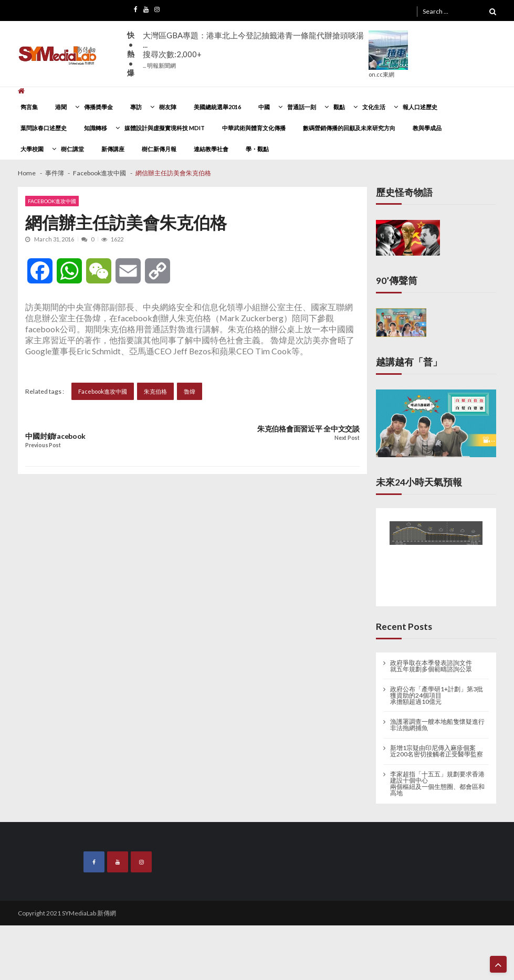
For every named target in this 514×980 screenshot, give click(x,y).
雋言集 (29, 107)
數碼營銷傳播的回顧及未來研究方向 (349, 128)
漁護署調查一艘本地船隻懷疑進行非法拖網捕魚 (437, 725)
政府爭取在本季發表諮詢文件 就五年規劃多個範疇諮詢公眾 (431, 666)
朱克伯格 (155, 391)
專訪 (136, 107)
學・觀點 (257, 149)
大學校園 (32, 149)
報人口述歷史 (420, 107)
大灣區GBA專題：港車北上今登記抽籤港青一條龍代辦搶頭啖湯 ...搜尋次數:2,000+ (253, 50)
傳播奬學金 (98, 107)
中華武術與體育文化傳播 (254, 128)
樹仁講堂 (72, 149)
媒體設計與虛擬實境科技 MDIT (165, 128)
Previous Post (43, 445)
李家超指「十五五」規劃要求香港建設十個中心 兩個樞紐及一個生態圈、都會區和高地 (437, 784)
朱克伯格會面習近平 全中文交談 (308, 429)
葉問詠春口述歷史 (44, 128)
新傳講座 (113, 149)
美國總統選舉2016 (217, 107)
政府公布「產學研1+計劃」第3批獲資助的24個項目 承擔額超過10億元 (437, 696)
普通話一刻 (302, 107)
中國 (264, 107)
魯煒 (190, 391)
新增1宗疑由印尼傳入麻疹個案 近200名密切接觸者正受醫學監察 (437, 751)
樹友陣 (168, 107)
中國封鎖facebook (55, 436)
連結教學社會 (211, 149)
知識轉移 (96, 128)
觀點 (339, 107)
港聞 (61, 107)
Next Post (347, 438)
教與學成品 (427, 128)
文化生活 (374, 107)
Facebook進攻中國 (52, 201)
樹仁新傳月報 (159, 149)
